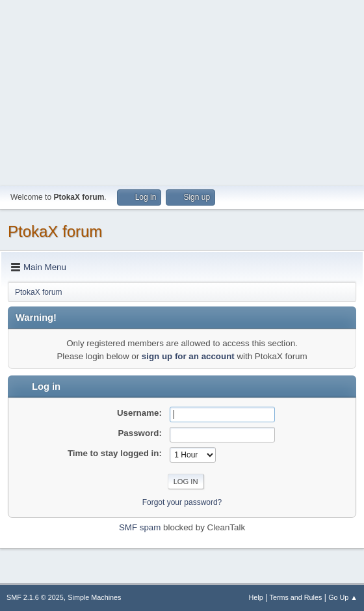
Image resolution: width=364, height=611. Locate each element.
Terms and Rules (296, 597)
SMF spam (140, 527)
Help (256, 597)
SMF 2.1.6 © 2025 (35, 597)
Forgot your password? (182, 502)
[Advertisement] (182, 91)
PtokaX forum (55, 231)
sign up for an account (188, 356)
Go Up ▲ (343, 597)
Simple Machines (94, 597)
